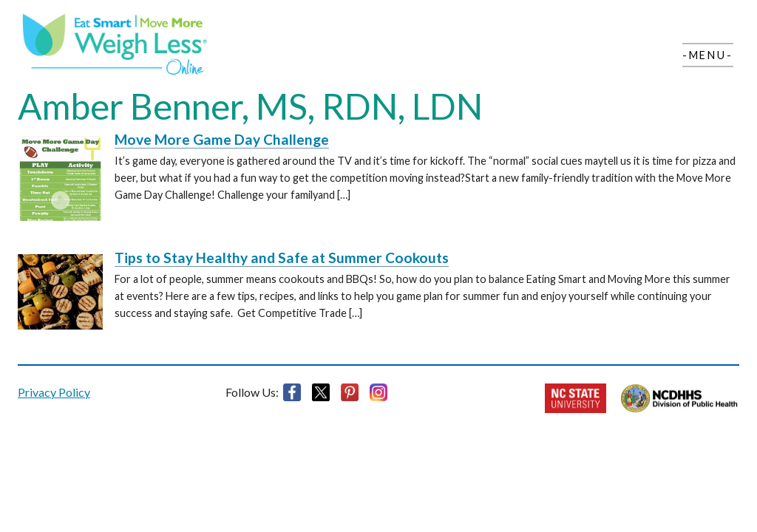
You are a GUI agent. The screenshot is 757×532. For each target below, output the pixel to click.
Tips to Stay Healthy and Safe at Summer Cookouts (282, 258)
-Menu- (708, 55)
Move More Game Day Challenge (222, 139)
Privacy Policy (54, 392)
